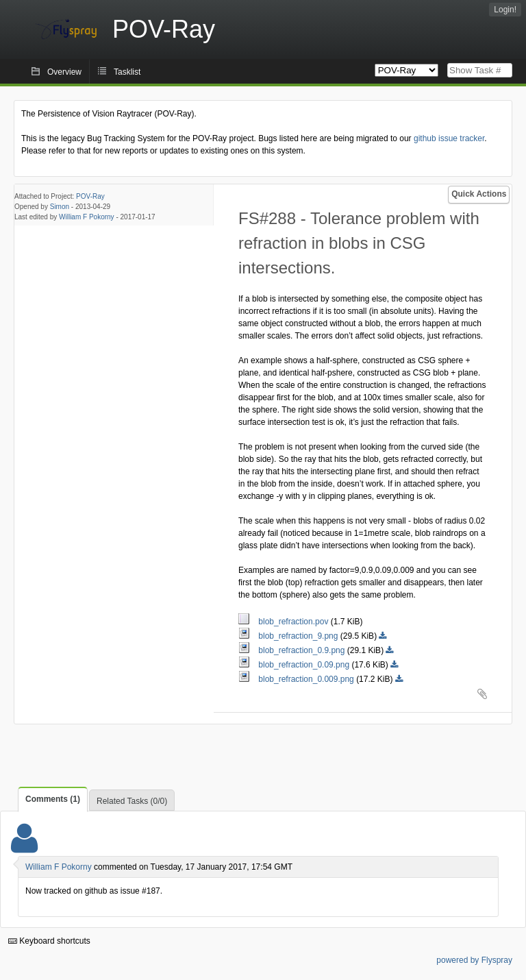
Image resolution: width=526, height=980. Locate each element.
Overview (64, 72)
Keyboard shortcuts (49, 941)
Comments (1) (53, 799)
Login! (505, 10)
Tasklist (127, 72)
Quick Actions (479, 194)
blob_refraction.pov (285, 622)
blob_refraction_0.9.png (293, 650)
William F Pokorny (87, 217)
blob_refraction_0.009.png (297, 679)
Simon (60, 207)
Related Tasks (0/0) (132, 801)
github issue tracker (449, 138)
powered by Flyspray (474, 960)
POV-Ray (90, 196)
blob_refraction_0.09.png (295, 665)
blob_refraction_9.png (289, 636)
